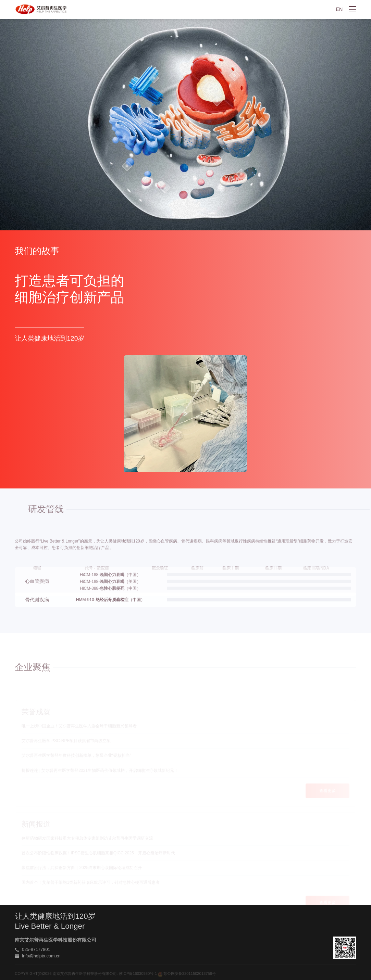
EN (339, 9)
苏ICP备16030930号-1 (138, 974)
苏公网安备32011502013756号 (187, 974)
